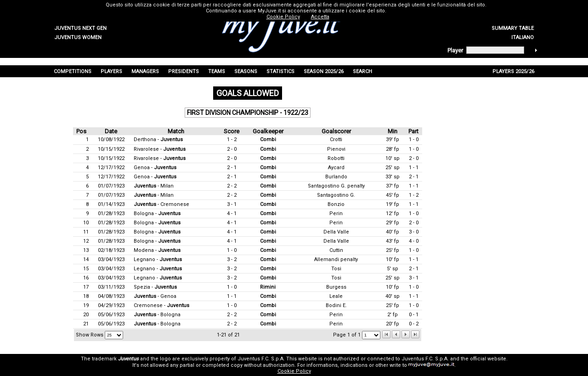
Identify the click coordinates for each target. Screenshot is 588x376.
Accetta (320, 17)
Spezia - (155, 287)
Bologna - (157, 214)
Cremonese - (161, 305)
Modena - (157, 250)
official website (488, 359)
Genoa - (155, 168)
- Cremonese (161, 204)
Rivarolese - (160, 149)
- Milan (154, 186)
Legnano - (158, 259)
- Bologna (157, 315)
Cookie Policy (294, 371)
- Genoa (155, 296)
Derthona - (158, 140)
